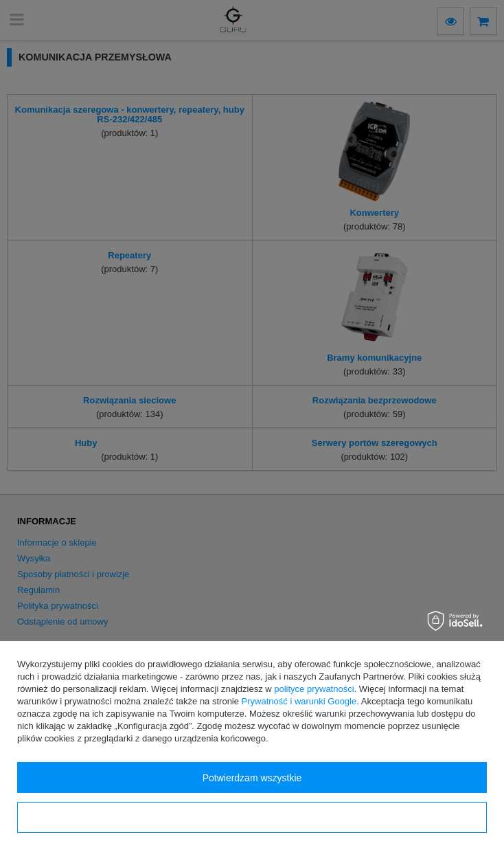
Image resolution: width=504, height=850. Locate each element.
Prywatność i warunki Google (299, 701)
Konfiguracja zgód (252, 818)
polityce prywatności (314, 689)
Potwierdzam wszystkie (252, 778)
